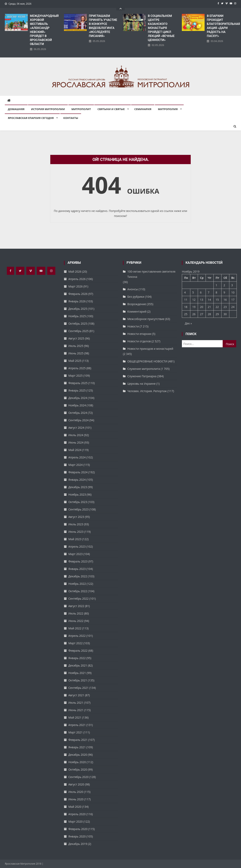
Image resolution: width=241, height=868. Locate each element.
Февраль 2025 (78, 383)
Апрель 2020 (77, 814)
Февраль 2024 (78, 472)
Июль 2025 (76, 346)
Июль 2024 (76, 435)
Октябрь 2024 (78, 413)
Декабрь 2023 (78, 487)
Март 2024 (76, 465)
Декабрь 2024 (78, 398)
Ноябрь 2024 (77, 405)
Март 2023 (76, 554)
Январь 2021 (77, 747)
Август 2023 (76, 517)
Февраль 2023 (78, 561)
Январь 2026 (77, 301)
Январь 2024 (77, 480)
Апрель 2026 (77, 279)
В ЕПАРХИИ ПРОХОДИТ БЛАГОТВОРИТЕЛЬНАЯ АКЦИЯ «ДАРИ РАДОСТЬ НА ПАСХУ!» (221, 26)
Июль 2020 (76, 792)
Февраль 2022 (78, 651)
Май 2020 (75, 807)
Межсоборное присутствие (146, 319)
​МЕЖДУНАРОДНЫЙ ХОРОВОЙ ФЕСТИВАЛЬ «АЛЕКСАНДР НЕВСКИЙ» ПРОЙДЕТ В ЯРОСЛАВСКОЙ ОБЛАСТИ (44, 30)
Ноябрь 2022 (77, 584)
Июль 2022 (76, 613)
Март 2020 (76, 821)
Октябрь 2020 (78, 769)
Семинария (143, 109)
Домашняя (16, 109)
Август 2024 (76, 428)
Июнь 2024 (76, 442)
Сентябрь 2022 (79, 599)
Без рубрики (136, 297)
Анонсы (133, 289)
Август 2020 (76, 784)
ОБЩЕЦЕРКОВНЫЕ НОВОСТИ (147, 361)
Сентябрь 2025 (79, 331)
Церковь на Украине (141, 384)
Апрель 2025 (77, 368)
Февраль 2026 (78, 294)
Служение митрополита (144, 369)
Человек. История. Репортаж (147, 391)
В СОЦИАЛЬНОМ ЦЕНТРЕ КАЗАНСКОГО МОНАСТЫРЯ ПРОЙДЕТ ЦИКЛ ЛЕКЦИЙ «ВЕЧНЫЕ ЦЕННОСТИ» (161, 28)
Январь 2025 (77, 390)
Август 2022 (76, 606)
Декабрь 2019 (78, 844)
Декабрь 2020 (78, 755)
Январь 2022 (77, 658)
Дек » (188, 323)
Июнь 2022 (76, 621)
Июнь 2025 (76, 353)
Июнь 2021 (76, 710)
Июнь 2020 (76, 799)
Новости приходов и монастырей (150, 349)
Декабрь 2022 (78, 576)
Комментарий (137, 311)
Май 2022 (75, 628)
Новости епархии (139, 334)
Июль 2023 (76, 524)
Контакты (71, 118)
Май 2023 (75, 539)
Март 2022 (76, 643)
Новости (133, 326)
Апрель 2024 (77, 457)
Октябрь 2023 (78, 502)
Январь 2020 (77, 836)
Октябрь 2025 (78, 324)
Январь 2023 (77, 569)
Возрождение (137, 304)
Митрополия (168, 109)
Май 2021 (75, 717)
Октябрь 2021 (78, 680)
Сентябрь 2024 (79, 420)
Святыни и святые (111, 109)
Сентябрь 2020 (79, 777)
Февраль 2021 (78, 740)
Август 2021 (76, 695)
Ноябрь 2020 (77, 762)
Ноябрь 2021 (77, 673)
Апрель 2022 (77, 636)
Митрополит (81, 109)
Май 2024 (75, 450)
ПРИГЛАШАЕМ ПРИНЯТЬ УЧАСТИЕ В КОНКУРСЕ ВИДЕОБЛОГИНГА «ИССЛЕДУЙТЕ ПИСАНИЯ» (103, 26)
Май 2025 (75, 361)
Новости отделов (139, 341)
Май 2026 (75, 271)
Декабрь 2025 (78, 309)
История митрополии (48, 109)
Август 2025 (76, 338)
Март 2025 (76, 376)
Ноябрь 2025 (77, 316)
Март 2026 (76, 286)
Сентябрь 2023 (79, 509)
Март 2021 (76, 732)
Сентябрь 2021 (79, 688)
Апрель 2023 (77, 546)
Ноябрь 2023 (77, 494)
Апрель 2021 (77, 725)
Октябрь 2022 (78, 591)
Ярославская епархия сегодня (31, 118)
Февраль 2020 (78, 829)
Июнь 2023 (76, 532)
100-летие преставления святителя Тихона (151, 274)
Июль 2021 (76, 703)
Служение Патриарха (142, 376)
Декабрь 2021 (78, 665)
